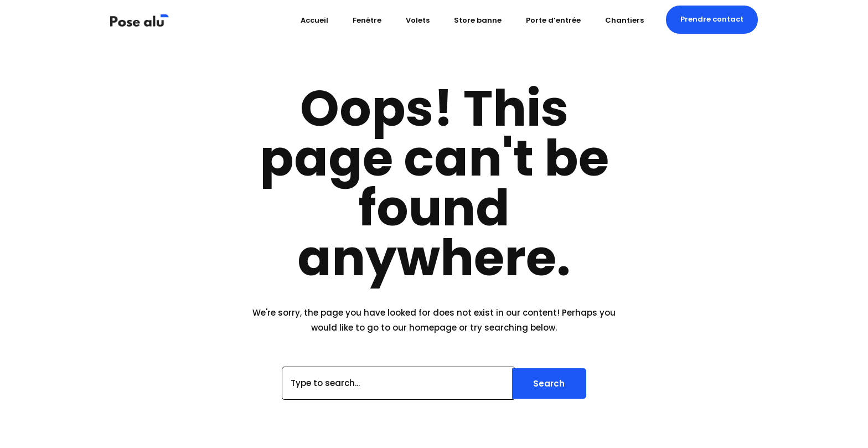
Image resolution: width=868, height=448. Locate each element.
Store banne (478, 20)
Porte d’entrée (553, 20)
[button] (712, 19)
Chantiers (624, 20)
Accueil (314, 20)
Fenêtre (367, 20)
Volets (418, 20)
